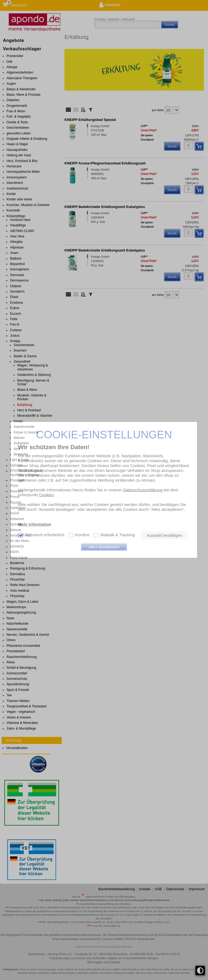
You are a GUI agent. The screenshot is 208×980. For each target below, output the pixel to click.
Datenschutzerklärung (143, 490)
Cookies (46, 494)
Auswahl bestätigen (164, 535)
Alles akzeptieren (104, 547)
